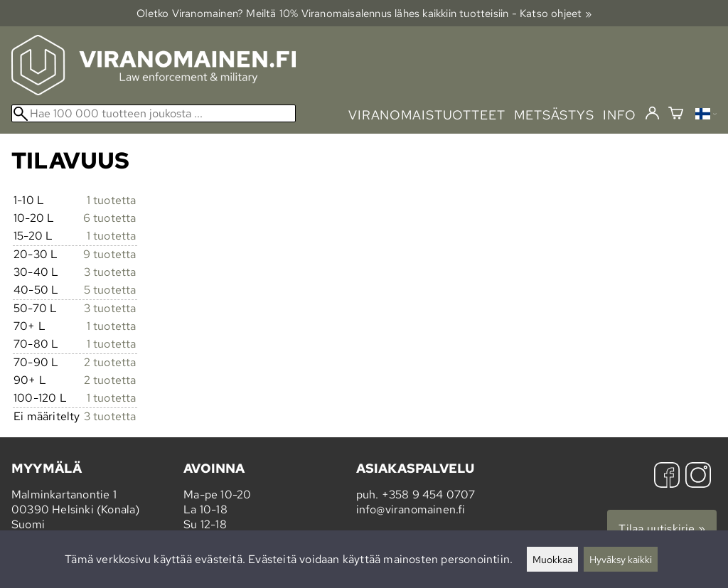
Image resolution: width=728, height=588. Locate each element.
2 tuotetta (110, 362)
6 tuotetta (110, 218)
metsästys (554, 115)
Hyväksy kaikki (621, 559)
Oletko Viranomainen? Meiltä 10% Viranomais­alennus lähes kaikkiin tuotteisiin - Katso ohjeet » (364, 13)
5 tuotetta (110, 290)
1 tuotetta (112, 200)
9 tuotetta (110, 254)
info (620, 115)
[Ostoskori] (676, 115)
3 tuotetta (110, 272)
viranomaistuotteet (427, 115)
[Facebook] (667, 477)
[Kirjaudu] (652, 114)
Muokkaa (552, 559)
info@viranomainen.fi (411, 509)
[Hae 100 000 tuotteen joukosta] (154, 113)
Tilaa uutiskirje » (662, 529)
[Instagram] (698, 477)
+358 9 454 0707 (429, 495)
